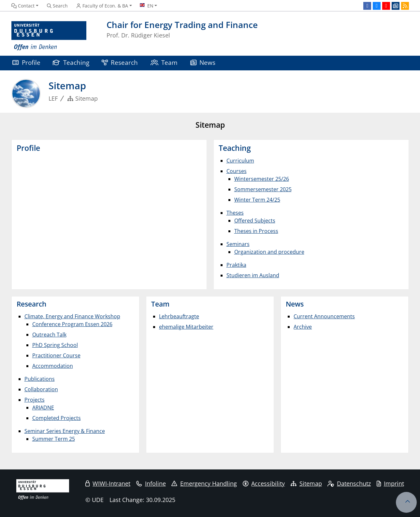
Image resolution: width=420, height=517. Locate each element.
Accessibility (264, 483)
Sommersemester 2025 (263, 189)
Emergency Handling (204, 483)
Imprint (390, 483)
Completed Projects (57, 418)
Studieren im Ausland (253, 275)
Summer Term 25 (54, 439)
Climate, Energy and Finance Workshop (72, 316)
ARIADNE (43, 408)
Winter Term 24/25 (257, 200)
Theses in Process (256, 231)
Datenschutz (349, 483)
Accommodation (53, 366)
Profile (26, 62)
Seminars (238, 244)
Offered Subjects (255, 221)
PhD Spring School (55, 345)
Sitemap (306, 483)
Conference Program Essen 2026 (72, 324)
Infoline (151, 483)
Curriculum (240, 161)
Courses (237, 171)
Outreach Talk (49, 335)
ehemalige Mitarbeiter (186, 327)
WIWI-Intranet (108, 483)
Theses (235, 213)
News (203, 62)
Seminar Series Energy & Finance (65, 431)
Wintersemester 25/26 (262, 179)
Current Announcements (324, 316)
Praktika (236, 265)
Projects (35, 400)
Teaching (71, 62)
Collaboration (41, 389)
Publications (40, 379)
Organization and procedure (269, 252)
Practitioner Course (56, 355)
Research (120, 62)
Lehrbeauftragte (179, 316)
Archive (303, 327)
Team (164, 62)
